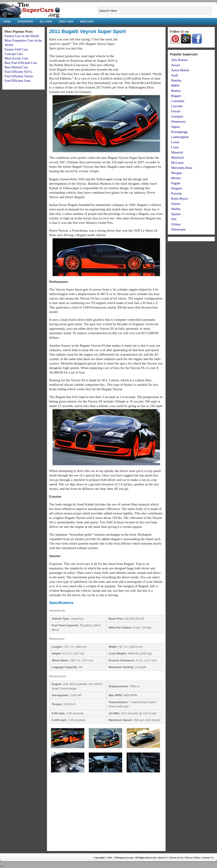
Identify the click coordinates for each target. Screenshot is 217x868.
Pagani (176, 183)
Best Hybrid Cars (16, 67)
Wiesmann (178, 229)
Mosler (176, 178)
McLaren (177, 162)
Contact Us (208, 858)
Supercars (25, 21)
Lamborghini (180, 137)
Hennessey (179, 121)
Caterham (178, 101)
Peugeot (177, 188)
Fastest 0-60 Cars (16, 49)
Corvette (177, 106)
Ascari (176, 65)
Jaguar (176, 127)
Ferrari (176, 111)
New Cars (87, 21)
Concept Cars (14, 54)
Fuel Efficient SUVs (18, 72)
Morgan (177, 173)
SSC (174, 219)
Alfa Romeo (180, 60)
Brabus (176, 91)
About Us (163, 858)
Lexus (175, 142)
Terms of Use (176, 858)
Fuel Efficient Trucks (19, 76)
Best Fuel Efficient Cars (21, 63)
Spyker (176, 214)
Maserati (177, 152)
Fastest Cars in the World (22, 36)
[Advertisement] (142, 54)
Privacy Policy (193, 858)
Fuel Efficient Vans (18, 81)
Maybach (178, 157)
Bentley (176, 80)
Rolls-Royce (180, 198)
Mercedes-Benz (182, 168)
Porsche (177, 193)
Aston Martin (180, 70)
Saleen (176, 204)
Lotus (175, 147)
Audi (174, 75)
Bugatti (176, 96)
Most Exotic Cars (16, 58)
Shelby (176, 209)
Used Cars (66, 21)
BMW (175, 85)
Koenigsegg (179, 132)
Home (7, 21)
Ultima (176, 224)
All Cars (46, 21)
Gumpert (177, 116)
